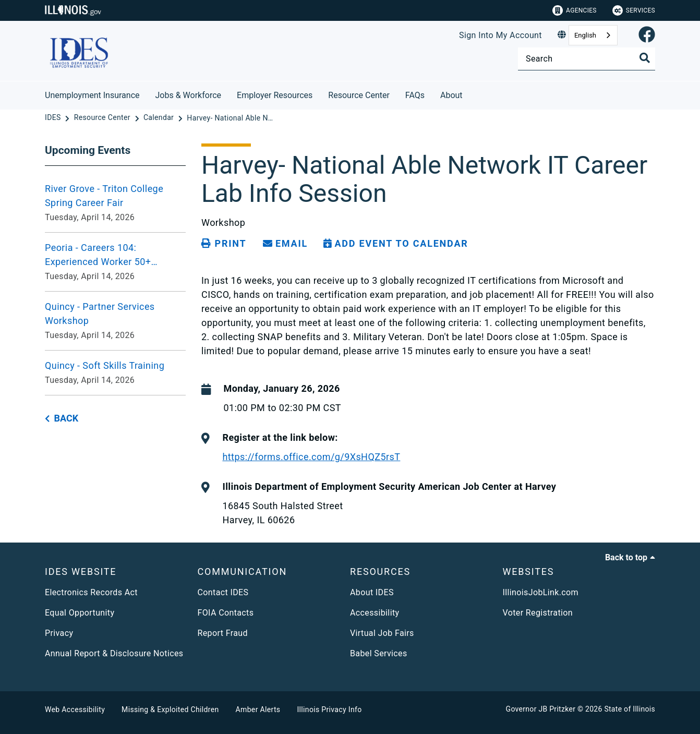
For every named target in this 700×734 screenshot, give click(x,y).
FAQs (415, 95)
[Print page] (224, 244)
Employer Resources (275, 95)
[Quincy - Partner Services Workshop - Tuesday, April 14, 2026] (115, 321)
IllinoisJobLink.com (541, 592)
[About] (470, 94)
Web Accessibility (75, 709)
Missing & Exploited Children (170, 709)
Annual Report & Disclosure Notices (114, 653)
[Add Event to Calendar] (396, 244)
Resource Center (359, 95)
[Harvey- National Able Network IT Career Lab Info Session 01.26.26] (231, 118)
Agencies (575, 10)
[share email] (285, 244)
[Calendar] (160, 118)
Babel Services (379, 653)
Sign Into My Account (500, 35)
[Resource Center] (103, 118)
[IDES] (54, 118)
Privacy (59, 633)
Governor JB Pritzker (541, 709)
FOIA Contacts (226, 613)
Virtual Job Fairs (382, 633)
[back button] (62, 419)
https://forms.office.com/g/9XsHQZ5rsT (311, 457)
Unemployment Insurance (92, 95)
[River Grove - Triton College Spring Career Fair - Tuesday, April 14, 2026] (115, 203)
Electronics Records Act (91, 592)
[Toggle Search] (645, 58)
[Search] (587, 59)
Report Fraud (223, 633)
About (451, 95)
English (585, 35)
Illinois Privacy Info (329, 709)
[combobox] (593, 35)
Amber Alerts (258, 709)
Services (634, 10)
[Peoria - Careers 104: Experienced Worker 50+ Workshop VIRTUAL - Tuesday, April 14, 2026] (115, 262)
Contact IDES (223, 592)
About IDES (372, 592)
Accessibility (375, 613)
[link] (647, 35)
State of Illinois (630, 709)
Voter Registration (538, 613)
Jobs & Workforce (189, 95)
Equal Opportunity (80, 613)
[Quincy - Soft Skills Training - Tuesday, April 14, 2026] (115, 373)
